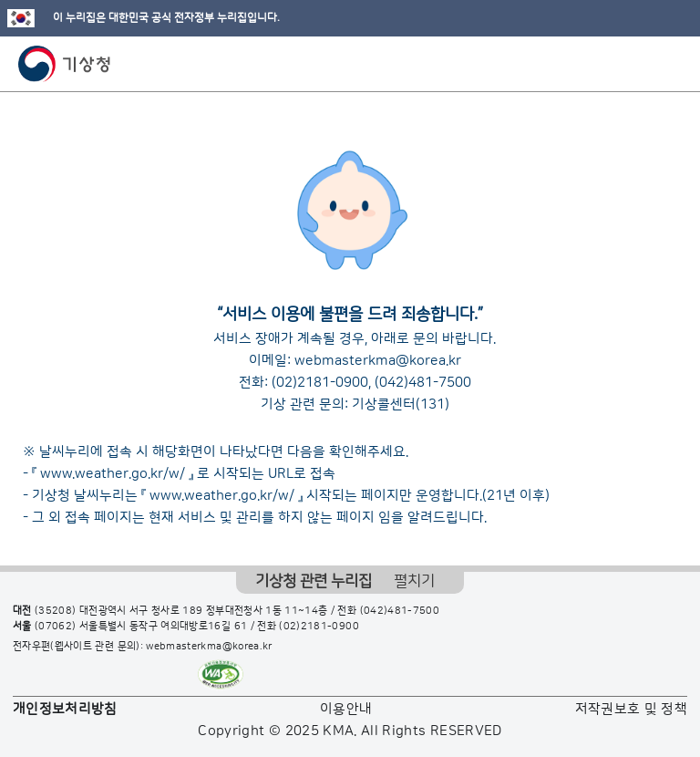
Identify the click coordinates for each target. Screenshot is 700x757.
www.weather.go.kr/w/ (113, 474)
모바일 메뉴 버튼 (670, 64)
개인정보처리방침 (65, 709)
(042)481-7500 (423, 383)
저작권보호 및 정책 (632, 709)
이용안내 (346, 709)
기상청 (65, 64)
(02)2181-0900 (320, 383)
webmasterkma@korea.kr (378, 361)
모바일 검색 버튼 (641, 64)
